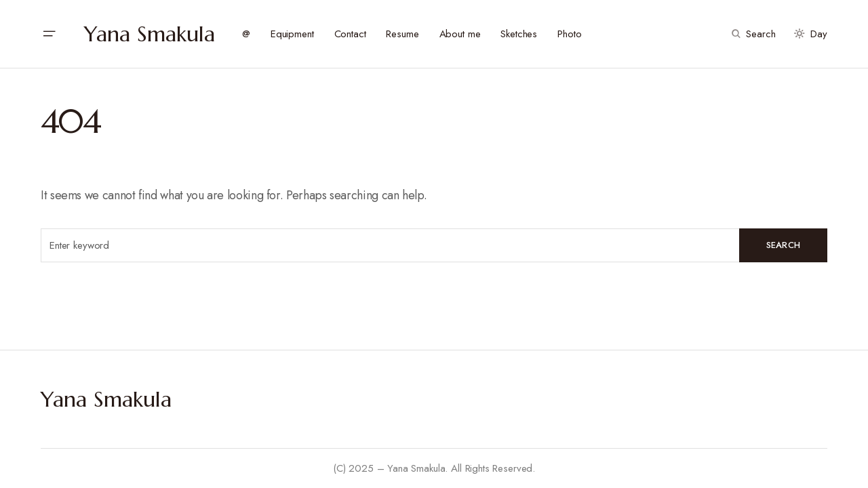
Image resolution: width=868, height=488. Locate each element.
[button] (49, 34)
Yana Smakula (150, 34)
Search (784, 245)
